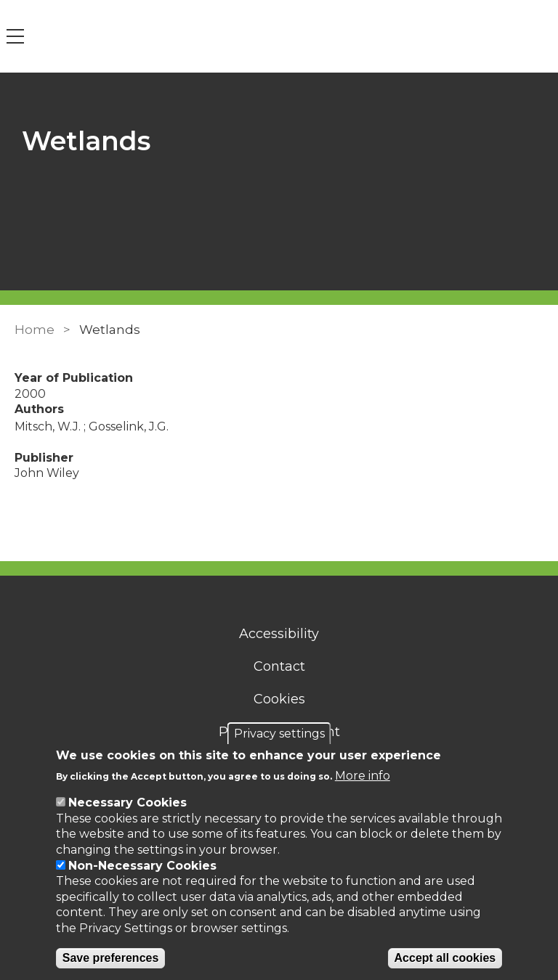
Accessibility (279, 634)
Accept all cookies (445, 958)
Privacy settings (279, 734)
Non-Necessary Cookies (142, 866)
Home (35, 330)
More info (363, 776)
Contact (279, 666)
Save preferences (111, 958)
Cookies (279, 699)
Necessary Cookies (128, 803)
